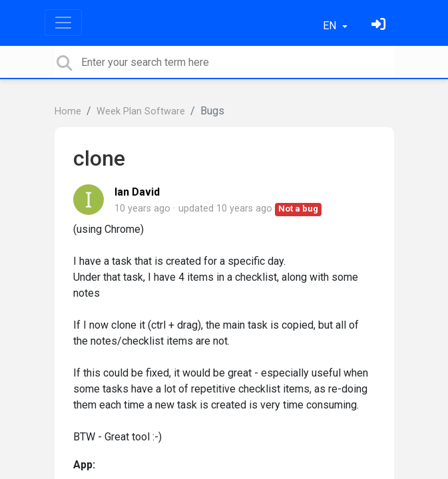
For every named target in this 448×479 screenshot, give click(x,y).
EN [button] (331, 26)
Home (68, 111)
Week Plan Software (141, 111)
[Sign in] (380, 26)
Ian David (137, 192)
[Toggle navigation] (63, 23)
